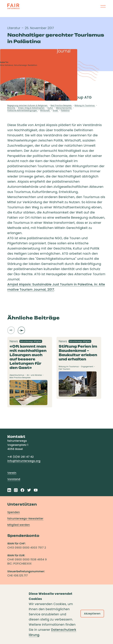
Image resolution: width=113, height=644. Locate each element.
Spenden (14, 512)
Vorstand (14, 479)
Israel (56, 110)
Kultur (50, 108)
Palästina (65, 110)
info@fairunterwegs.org (24, 461)
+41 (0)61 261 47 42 (21, 457)
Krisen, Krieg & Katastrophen (32, 108)
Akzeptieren (92, 614)
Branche (11, 108)
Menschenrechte (64, 108)
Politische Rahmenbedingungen (23, 110)
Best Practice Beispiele (61, 105)
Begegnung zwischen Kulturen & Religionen (28, 105)
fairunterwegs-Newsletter (25, 518)
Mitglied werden (19, 525)
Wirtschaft (45, 110)
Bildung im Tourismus (85, 105)
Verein (12, 473)
